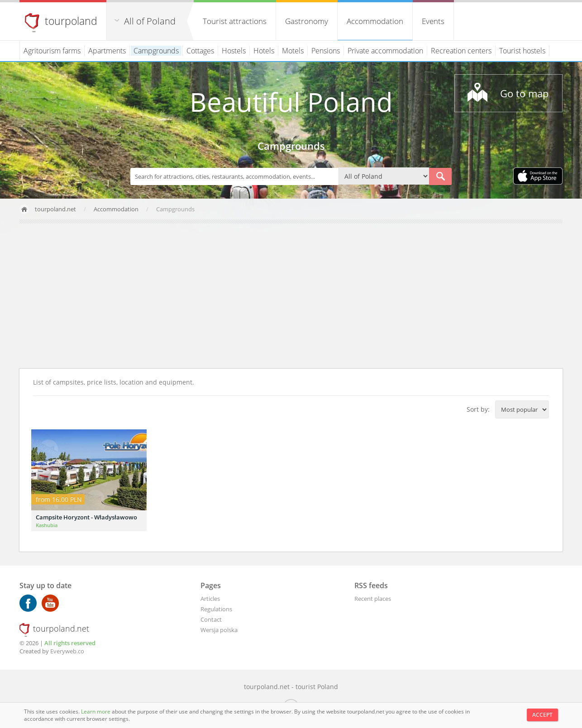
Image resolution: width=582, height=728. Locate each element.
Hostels (234, 51)
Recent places (373, 599)
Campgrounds (156, 51)
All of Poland (150, 21)
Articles (210, 599)
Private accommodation (385, 51)
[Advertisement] (291, 296)
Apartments (107, 51)
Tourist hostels (522, 51)
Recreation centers (461, 51)
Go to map (524, 93)
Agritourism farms (52, 51)
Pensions (326, 51)
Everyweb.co (67, 651)
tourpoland (71, 21)
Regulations (216, 609)
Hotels (264, 51)
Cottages (200, 51)
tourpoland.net (55, 209)
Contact (211, 619)
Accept (542, 715)
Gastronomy (307, 21)
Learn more (96, 711)
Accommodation (375, 21)
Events (433, 21)
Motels (293, 51)
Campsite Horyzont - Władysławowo (86, 517)
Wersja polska (219, 630)
